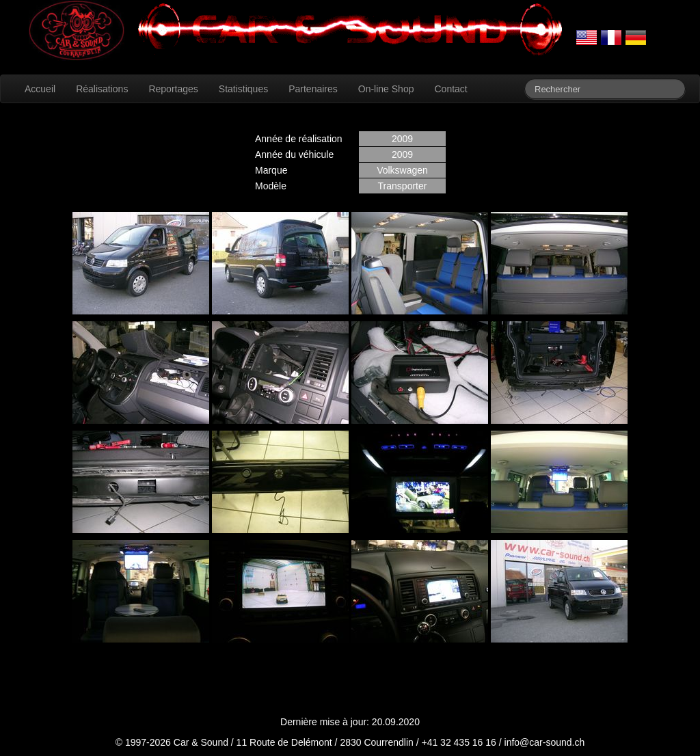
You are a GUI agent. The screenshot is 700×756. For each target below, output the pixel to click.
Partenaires (313, 89)
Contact (450, 89)
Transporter (403, 186)
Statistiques (243, 89)
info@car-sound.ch (545, 742)
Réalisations (102, 89)
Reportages (173, 89)
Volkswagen (402, 170)
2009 (402, 139)
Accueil (40, 89)
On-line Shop (386, 89)
